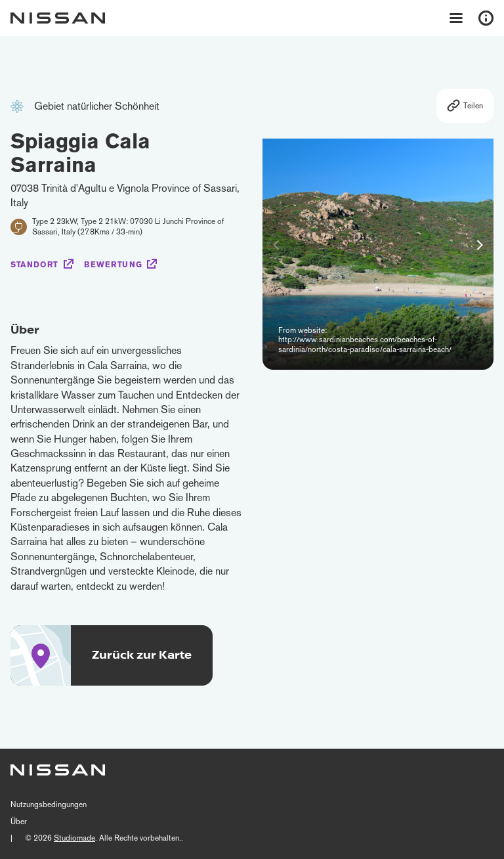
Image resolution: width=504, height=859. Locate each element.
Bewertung (113, 265)
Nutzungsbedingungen (49, 804)
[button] (480, 245)
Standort (34, 265)
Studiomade (74, 838)
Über (19, 822)
